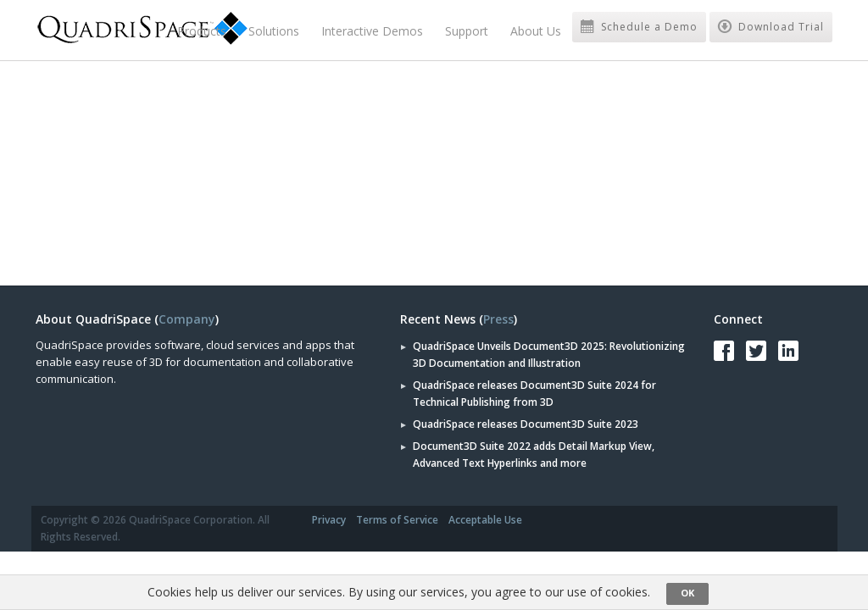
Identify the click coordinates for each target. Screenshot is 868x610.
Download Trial (771, 27)
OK (687, 593)
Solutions (274, 31)
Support (467, 31)
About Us (536, 31)
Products (202, 31)
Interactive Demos (372, 31)
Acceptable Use (485, 520)
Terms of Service (397, 520)
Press (498, 319)
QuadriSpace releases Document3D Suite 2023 (526, 424)
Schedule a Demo (639, 27)
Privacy (329, 520)
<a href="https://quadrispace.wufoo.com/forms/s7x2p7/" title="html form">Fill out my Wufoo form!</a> (231, 170)
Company (187, 319)
